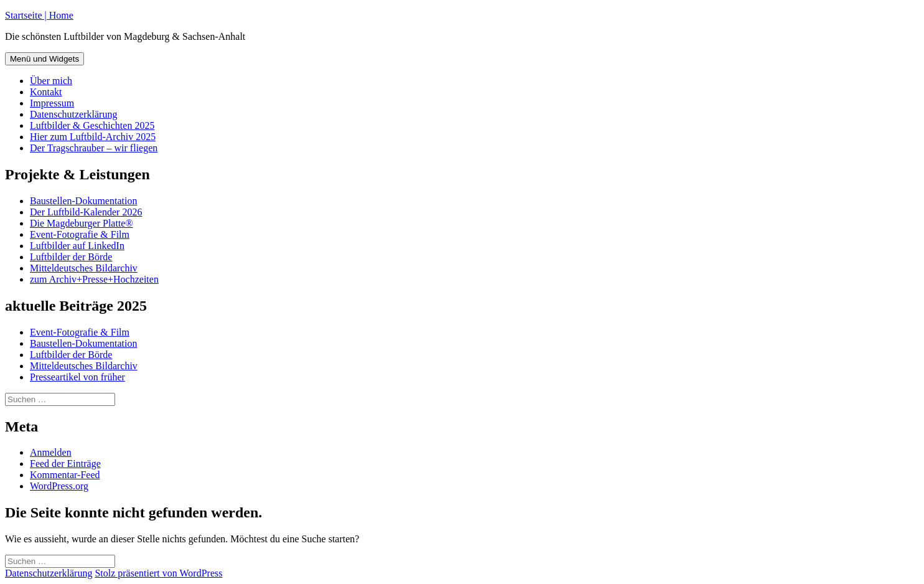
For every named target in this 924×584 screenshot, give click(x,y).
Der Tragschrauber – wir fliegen (94, 148)
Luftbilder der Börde (71, 257)
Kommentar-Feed (65, 475)
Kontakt (46, 92)
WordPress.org (59, 486)
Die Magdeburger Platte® (82, 223)
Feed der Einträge (65, 464)
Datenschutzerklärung (73, 114)
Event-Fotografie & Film (80, 234)
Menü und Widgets (44, 59)
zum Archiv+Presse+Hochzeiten (94, 279)
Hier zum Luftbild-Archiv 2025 (93, 137)
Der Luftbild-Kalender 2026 (86, 212)
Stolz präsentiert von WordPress (158, 573)
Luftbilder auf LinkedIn (77, 246)
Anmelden (51, 452)
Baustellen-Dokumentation (83, 201)
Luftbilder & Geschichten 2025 (92, 125)
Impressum (52, 103)
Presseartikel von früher (77, 377)
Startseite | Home (39, 15)
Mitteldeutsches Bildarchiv (84, 268)
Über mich (51, 81)
